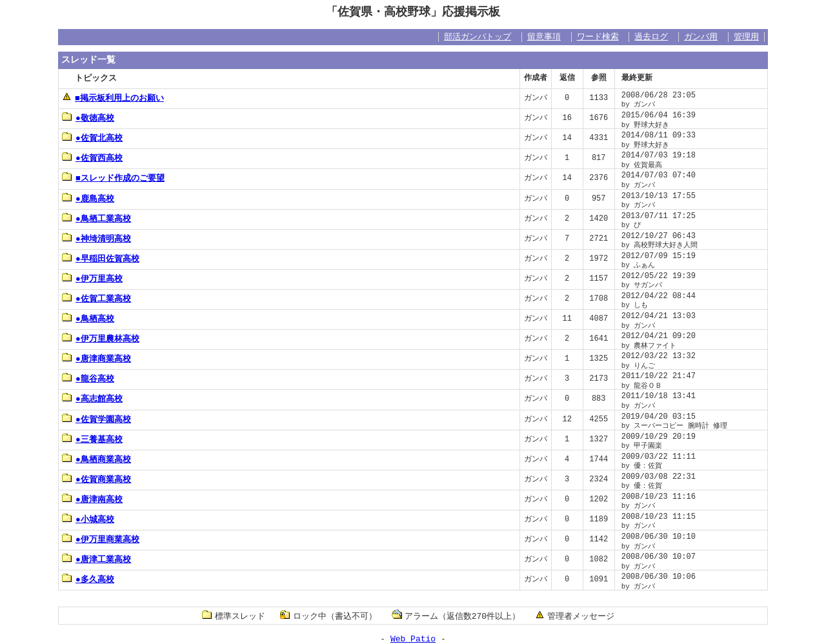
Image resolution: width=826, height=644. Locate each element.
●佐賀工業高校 (96, 298)
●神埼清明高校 (96, 238)
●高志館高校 (92, 398)
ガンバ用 (701, 37)
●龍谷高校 (88, 378)
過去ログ (651, 37)
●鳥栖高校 (88, 318)
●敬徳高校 (88, 117)
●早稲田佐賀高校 (101, 258)
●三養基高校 (92, 439)
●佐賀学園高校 (96, 419)
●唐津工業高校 (96, 559)
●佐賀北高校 (92, 137)
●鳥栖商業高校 (96, 459)
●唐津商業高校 (96, 358)
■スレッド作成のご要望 (113, 177)
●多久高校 (88, 579)
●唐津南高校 (92, 499)
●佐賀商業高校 (96, 479)
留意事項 (544, 37)
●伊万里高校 (92, 278)
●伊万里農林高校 (101, 338)
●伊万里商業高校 (101, 539)
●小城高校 (88, 519)
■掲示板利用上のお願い (113, 97)
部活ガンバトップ (478, 37)
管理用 (746, 37)
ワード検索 (598, 37)
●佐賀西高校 (92, 157)
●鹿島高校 (88, 198)
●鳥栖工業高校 (96, 218)
